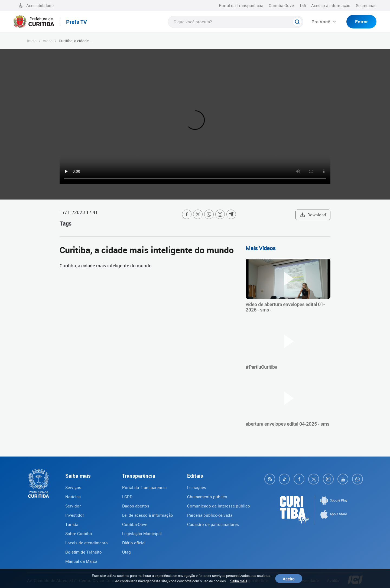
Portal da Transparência (241, 5)
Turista (72, 524)
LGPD (127, 497)
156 (303, 5)
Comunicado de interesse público (219, 506)
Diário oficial (134, 543)
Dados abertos (136, 506)
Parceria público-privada (210, 515)
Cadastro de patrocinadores (213, 524)
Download (313, 215)
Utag (126, 552)
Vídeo (48, 41)
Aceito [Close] (289, 579)
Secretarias (366, 5)
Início (32, 41)
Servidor (73, 506)
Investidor (75, 515)
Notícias (73, 497)
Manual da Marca (81, 561)
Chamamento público (207, 497)
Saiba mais (239, 581)
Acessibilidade (36, 5)
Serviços (73, 487)
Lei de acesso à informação (148, 515)
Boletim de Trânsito (84, 552)
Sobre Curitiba (79, 534)
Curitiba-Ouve (281, 5)
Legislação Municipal (142, 534)
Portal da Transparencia (144, 487)
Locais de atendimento (87, 543)
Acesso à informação (331, 5)
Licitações (197, 487)
